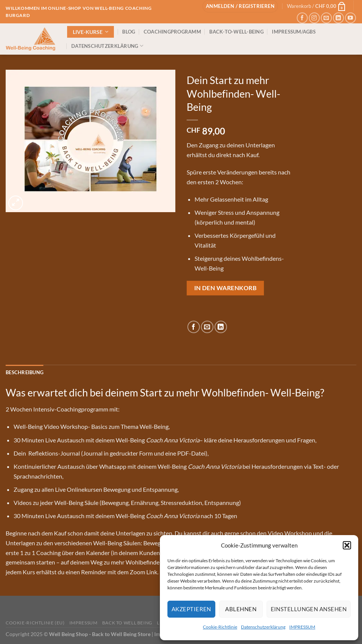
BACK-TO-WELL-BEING (236, 32)
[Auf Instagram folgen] (314, 18)
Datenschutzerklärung (263, 627)
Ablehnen (241, 609)
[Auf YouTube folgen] (350, 18)
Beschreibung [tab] (25, 372)
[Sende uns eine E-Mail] (326, 18)
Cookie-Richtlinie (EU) (35, 623)
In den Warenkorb (225, 288)
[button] (347, 545)
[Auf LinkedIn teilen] (221, 327)
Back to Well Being (127, 623)
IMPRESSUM (302, 627)
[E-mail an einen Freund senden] (207, 327)
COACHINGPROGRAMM (172, 32)
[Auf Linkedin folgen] (338, 18)
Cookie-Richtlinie (220, 627)
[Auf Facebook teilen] (194, 327)
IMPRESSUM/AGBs (294, 32)
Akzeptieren (191, 609)
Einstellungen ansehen (309, 609)
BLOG (129, 32)
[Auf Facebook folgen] (302, 18)
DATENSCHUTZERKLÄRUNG (107, 46)
